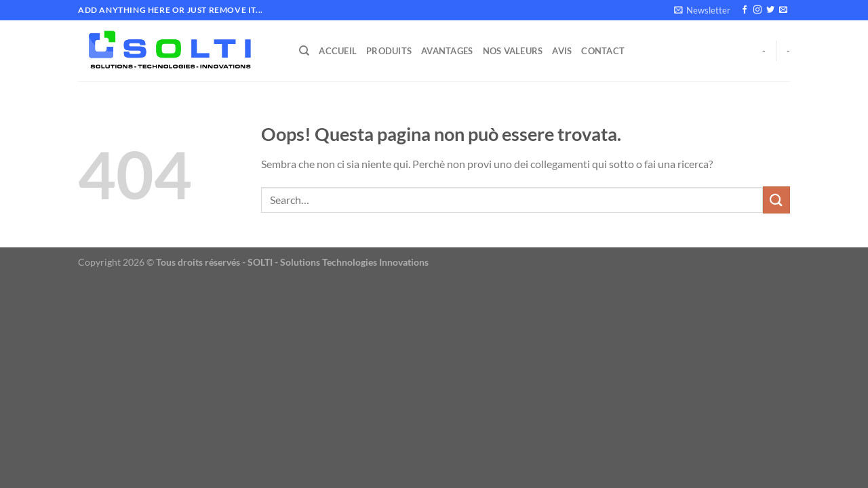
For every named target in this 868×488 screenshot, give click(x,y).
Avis (562, 51)
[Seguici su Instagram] (757, 10)
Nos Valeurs (513, 51)
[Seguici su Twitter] (770, 10)
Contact (603, 51)
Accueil (338, 51)
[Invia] (776, 200)
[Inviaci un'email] (783, 10)
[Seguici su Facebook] (745, 10)
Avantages (447, 51)
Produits (389, 51)
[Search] (304, 51)
